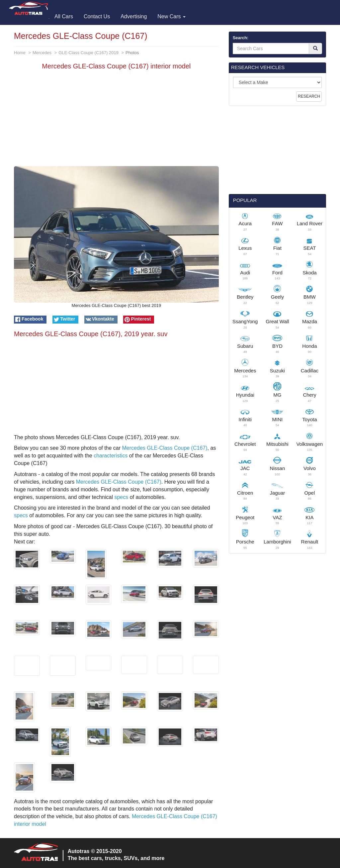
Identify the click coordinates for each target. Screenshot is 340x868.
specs (121, 497)
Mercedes (42, 53)
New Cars (171, 16)
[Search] (315, 48)
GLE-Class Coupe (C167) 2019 (88, 53)
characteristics (111, 456)
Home (20, 53)
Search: (241, 38)
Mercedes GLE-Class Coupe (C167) (165, 448)
